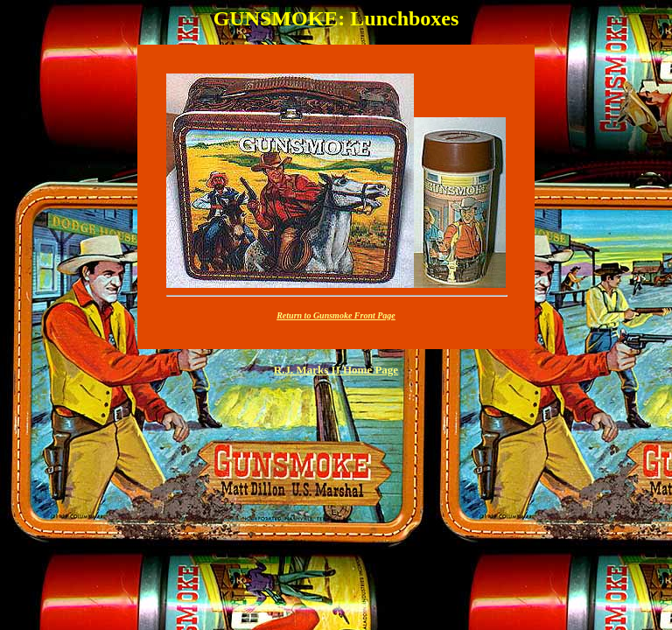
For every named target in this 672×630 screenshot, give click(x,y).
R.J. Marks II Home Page (336, 370)
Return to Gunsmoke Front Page (336, 315)
